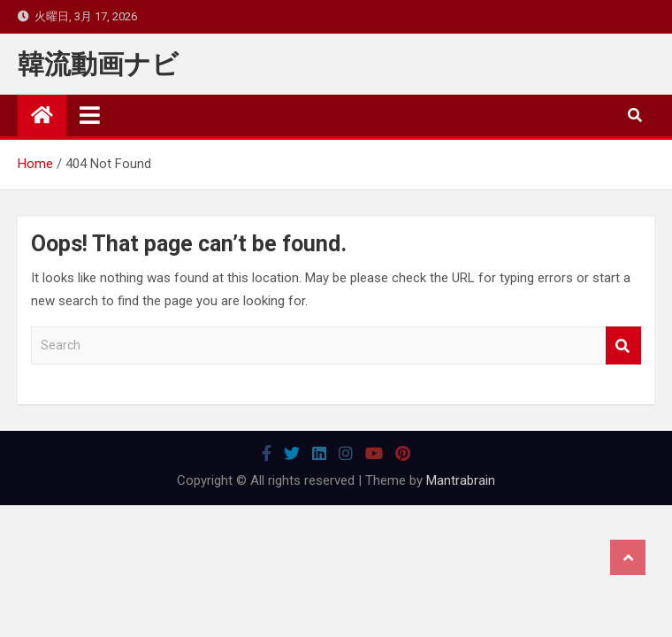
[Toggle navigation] (90, 115)
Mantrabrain (461, 480)
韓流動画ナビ (98, 64)
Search (623, 345)
